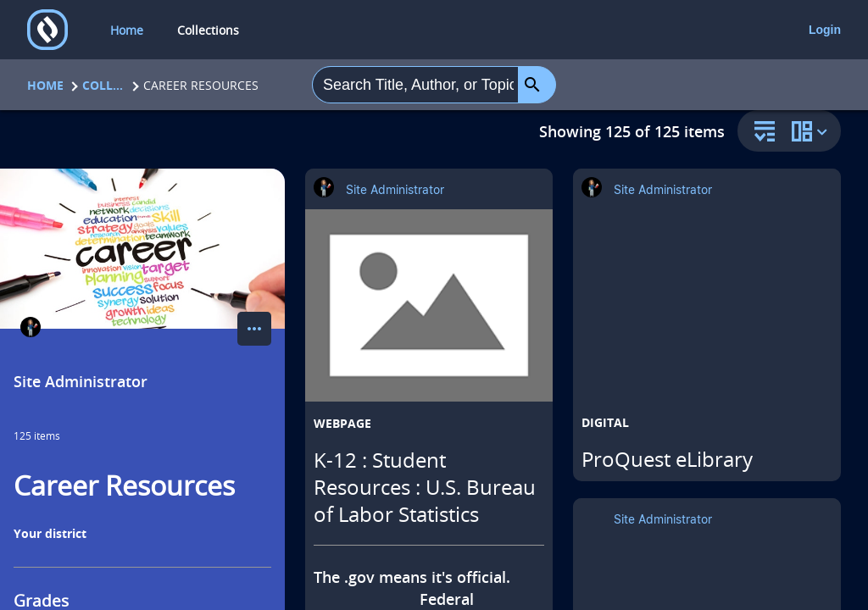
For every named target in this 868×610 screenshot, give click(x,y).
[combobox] (415, 85)
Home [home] (127, 30)
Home (45, 85)
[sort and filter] (760, 133)
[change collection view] (812, 131)
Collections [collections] (208, 30)
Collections (103, 85)
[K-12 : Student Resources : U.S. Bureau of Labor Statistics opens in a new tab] (429, 305)
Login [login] (825, 30)
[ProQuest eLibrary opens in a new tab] (707, 313)
